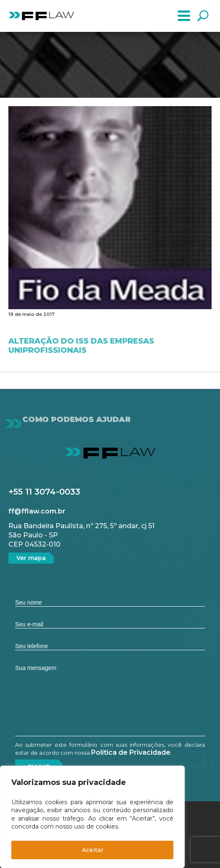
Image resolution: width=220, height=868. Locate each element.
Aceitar (93, 850)
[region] (92, 817)
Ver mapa (31, 558)
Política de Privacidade (131, 752)
